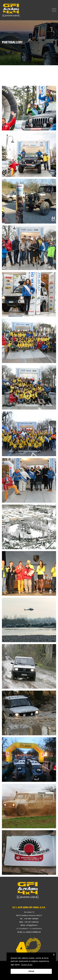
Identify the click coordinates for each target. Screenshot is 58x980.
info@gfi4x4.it (32, 925)
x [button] (54, 954)
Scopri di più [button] (27, 965)
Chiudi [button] (31, 971)
